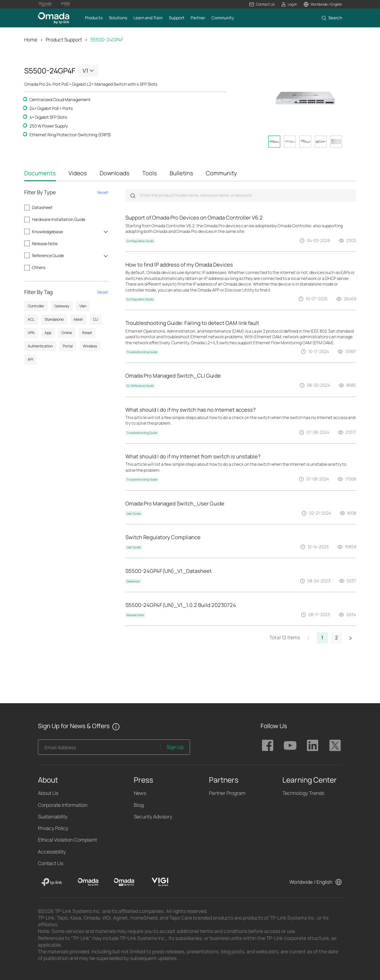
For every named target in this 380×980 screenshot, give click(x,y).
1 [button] (322, 637)
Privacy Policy (53, 828)
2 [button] (336, 637)
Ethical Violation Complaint (67, 840)
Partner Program (227, 793)
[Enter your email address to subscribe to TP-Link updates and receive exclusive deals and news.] (99, 749)
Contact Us (51, 863)
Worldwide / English (311, 882)
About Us (48, 793)
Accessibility (52, 852)
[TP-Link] (52, 882)
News (140, 793)
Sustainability (53, 816)
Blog (139, 805)
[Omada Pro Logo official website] (45, 4)
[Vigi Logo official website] (65, 4)
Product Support (64, 40)
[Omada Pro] (124, 882)
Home (31, 40)
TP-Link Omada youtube (290, 745)
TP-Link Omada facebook (268, 745)
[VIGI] (160, 882)
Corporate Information (63, 805)
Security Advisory (153, 816)
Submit (133, 196)
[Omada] (88, 882)
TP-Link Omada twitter (335, 745)
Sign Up (175, 747)
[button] (262, 4)
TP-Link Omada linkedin (313, 745)
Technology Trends (303, 793)
